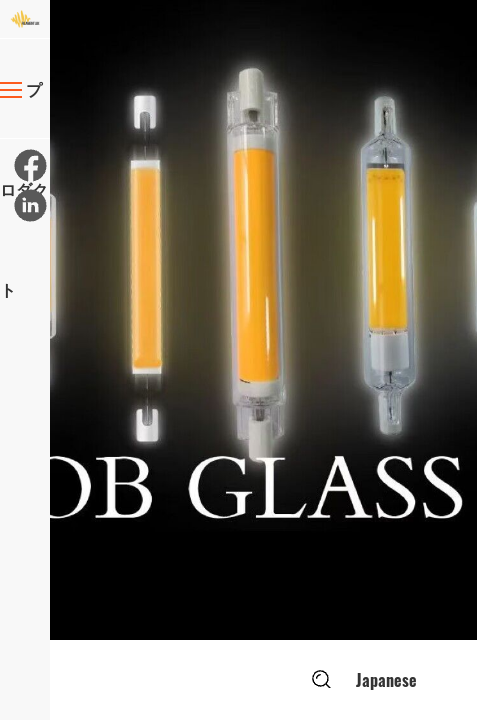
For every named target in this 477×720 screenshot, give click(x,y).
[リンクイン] (29, 204)
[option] (263, 320)
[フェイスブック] (29, 164)
